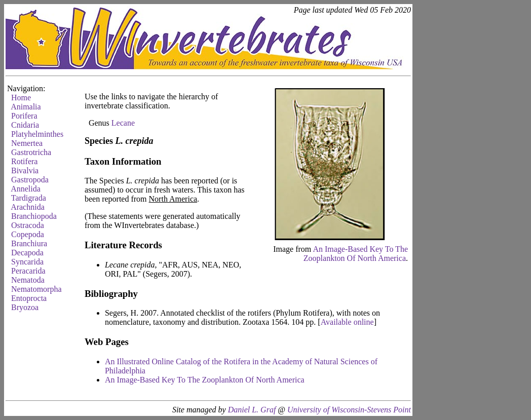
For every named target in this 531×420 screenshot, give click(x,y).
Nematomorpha (36, 289)
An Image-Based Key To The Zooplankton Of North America (356, 254)
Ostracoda (28, 225)
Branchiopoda (34, 216)
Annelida (26, 189)
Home (21, 98)
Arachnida (28, 207)
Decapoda (27, 253)
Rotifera (24, 161)
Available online (347, 322)
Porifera (24, 116)
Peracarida (28, 271)
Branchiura (29, 243)
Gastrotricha (31, 152)
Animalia (26, 107)
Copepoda (28, 234)
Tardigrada (29, 198)
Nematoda (28, 280)
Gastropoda (30, 180)
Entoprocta (29, 298)
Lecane (123, 123)
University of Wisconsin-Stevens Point (349, 410)
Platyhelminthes (37, 134)
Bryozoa (25, 307)
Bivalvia (25, 170)
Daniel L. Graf (252, 410)
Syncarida (27, 262)
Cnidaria (25, 125)
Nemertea (27, 143)
